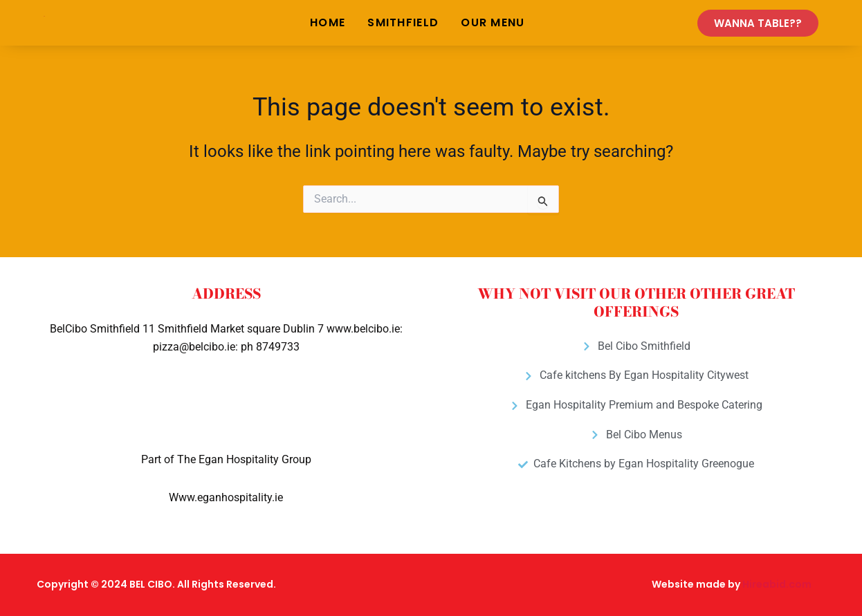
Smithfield (403, 22)
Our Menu (493, 22)
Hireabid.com (777, 584)
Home (328, 22)
